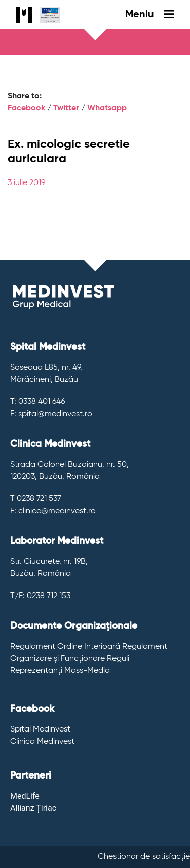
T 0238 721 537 (36, 499)
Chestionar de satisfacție (144, 857)
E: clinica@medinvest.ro (53, 511)
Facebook (26, 108)
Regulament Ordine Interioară (65, 647)
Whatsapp (107, 108)
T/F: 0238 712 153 (40, 596)
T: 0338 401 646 (37, 402)
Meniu (150, 15)
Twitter (66, 108)
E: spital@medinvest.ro (51, 414)
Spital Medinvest (40, 729)
